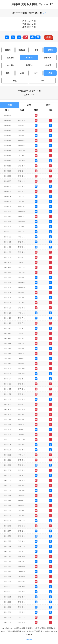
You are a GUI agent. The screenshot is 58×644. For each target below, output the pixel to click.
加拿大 (8, 50)
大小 (36, 73)
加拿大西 (22, 50)
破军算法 (29, 58)
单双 (50, 73)
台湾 (36, 50)
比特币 (50, 50)
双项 (15, 81)
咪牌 (48, 37)
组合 (8, 73)
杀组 (22, 73)
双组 (42, 81)
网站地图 (29, 640)
